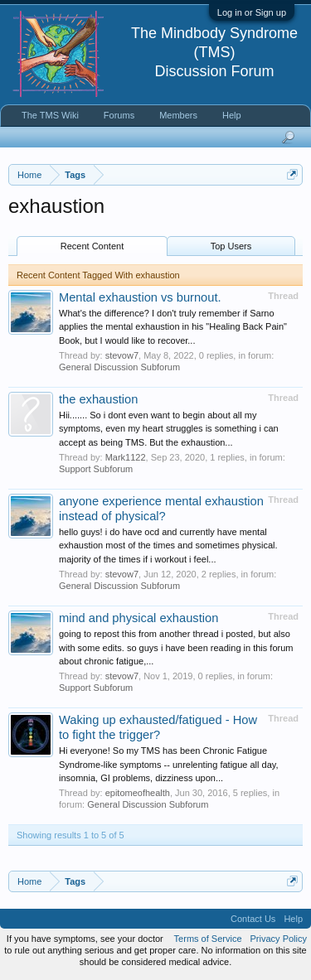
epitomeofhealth (138, 793)
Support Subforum (96, 469)
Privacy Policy (279, 939)
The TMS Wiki (50, 115)
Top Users (231, 246)
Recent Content (92, 246)
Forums (119, 115)
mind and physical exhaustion (138, 618)
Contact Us (253, 919)
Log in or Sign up (252, 12)
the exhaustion (98, 399)
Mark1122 (126, 457)
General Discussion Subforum (119, 367)
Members (178, 115)
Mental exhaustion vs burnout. (140, 297)
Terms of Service (208, 939)
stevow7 (122, 355)
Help (232, 115)
